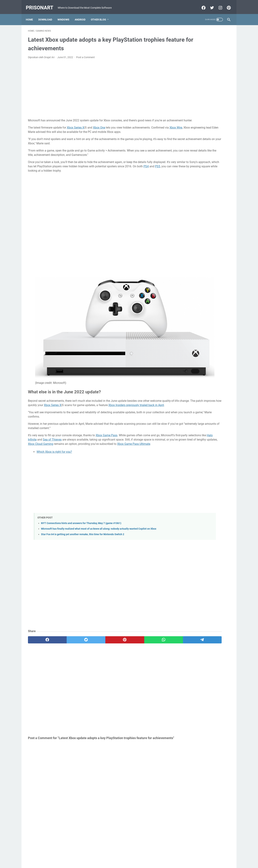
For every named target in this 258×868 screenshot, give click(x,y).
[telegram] (150, 597)
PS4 (79, 176)
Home (32, 14)
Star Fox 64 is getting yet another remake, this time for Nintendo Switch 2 (83, 491)
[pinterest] (96, 597)
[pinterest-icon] (226, 4)
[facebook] (41, 597)
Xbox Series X (76, 129)
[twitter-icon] (209, 4)
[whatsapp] (123, 597)
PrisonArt (42, 4)
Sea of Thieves (105, 388)
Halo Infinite (81, 388)
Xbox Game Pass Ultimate (118, 397)
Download (47, 14)
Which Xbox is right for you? (54, 405)
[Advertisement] (96, 86)
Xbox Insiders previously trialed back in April (65, 354)
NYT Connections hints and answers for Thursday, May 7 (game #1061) (81, 476)
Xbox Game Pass (107, 384)
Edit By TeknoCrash (146, 862)
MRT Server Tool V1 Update (197, 192)
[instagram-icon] (218, 4)
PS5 (90, 176)
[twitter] (69, 597)
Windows (66, 14)
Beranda (129, 855)
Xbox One (99, 129)
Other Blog (101, 14)
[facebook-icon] (201, 4)
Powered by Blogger (123, 862)
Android (82, 14)
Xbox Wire (53, 133)
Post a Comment (85, 54)
